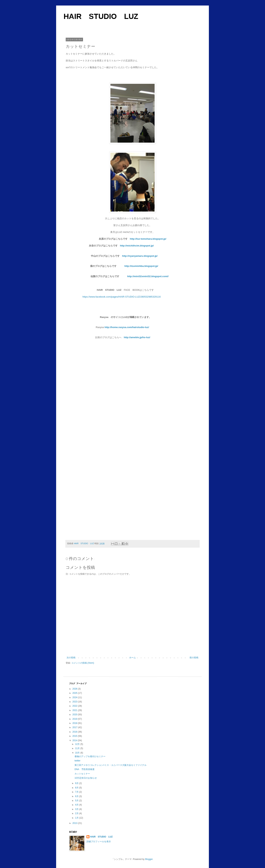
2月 (77, 813)
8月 (77, 788)
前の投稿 (194, 658)
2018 (75, 723)
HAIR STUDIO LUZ (101, 16)
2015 (75, 736)
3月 (77, 809)
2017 (75, 727)
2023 (75, 702)
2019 (75, 719)
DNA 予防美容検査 (85, 769)
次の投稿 (71, 658)
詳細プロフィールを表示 (99, 842)
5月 (77, 801)
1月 (77, 818)
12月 (78, 744)
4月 (77, 805)
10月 (78, 753)
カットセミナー (82, 774)
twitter (77, 761)
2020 (75, 715)
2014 (75, 740)
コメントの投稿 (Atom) (83, 663)
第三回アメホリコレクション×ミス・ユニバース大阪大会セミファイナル (111, 765)
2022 (75, 706)
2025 (75, 693)
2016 (75, 732)
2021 (75, 710)
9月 (77, 783)
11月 (78, 748)
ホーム (132, 658)
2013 (75, 823)
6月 (77, 796)
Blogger (149, 859)
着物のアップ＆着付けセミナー (90, 756)
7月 (77, 792)
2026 (75, 689)
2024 (75, 697)
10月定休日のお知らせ (86, 778)
